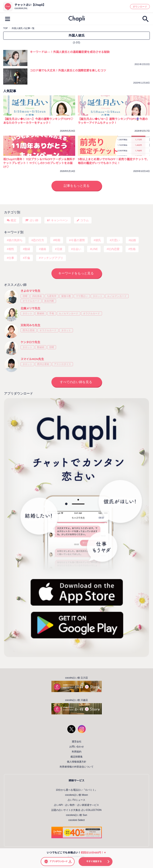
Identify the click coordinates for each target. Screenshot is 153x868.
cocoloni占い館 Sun (76, 815)
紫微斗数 (66, 296)
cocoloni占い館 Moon (76, 795)
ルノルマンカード (117, 296)
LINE (95, 249)
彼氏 (98, 240)
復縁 (27, 249)
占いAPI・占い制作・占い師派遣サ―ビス (76, 805)
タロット (98, 296)
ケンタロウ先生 (30, 342)
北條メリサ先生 (30, 308)
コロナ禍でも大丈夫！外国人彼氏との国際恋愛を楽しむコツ (68, 70)
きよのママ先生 (30, 291)
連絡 (43, 249)
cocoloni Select (76, 820)
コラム (84, 220)
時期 (57, 240)
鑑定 (14, 220)
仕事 (11, 258)
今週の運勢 (78, 240)
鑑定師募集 (77, 757)
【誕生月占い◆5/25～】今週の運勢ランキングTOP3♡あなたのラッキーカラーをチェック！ (38, 121)
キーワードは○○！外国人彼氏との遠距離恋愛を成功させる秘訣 (70, 52)
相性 (11, 249)
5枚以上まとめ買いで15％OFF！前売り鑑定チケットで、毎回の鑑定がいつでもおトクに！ (114, 161)
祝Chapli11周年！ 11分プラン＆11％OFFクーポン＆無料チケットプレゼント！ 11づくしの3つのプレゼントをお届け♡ (39, 163)
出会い (77, 249)
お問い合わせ (77, 747)
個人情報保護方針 (77, 762)
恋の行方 (39, 240)
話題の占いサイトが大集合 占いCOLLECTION (76, 810)
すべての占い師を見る (76, 382)
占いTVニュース (76, 800)
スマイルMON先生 (32, 359)
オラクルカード (31, 301)
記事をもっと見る (77, 186)
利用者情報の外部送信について (77, 767)
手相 (52, 313)
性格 (133, 249)
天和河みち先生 (30, 325)
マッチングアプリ (52, 258)
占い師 (34, 220)
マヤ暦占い (82, 296)
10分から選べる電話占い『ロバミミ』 (76, 790)
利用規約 (77, 752)
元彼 (59, 249)
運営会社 (77, 742)
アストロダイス (62, 364)
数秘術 (41, 313)
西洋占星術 (29, 330)
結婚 (133, 240)
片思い (116, 240)
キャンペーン (59, 220)
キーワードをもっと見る (76, 273)
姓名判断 (49, 301)
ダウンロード (140, 7)
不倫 (27, 258)
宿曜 (25, 296)
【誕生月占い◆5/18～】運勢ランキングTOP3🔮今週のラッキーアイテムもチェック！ (113, 121)
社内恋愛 (114, 249)
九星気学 (52, 296)
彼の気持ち (16, 240)
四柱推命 (37, 296)
